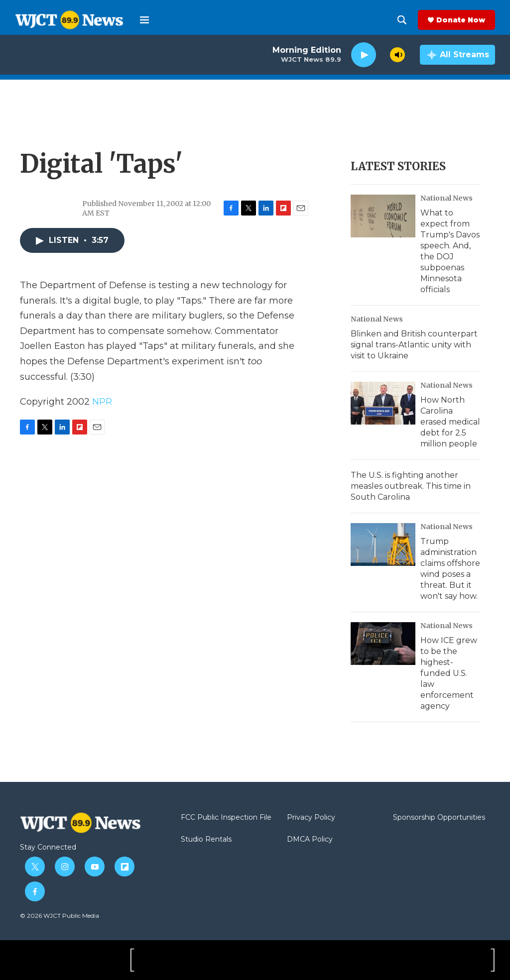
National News (446, 198)
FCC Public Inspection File (226, 818)
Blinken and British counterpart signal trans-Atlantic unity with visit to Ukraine (414, 345)
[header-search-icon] (402, 20)
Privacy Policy (311, 818)
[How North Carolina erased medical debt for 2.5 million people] (383, 403)
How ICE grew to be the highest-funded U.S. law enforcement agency (449, 673)
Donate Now (461, 20)
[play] (364, 55)
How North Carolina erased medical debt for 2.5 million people (450, 422)
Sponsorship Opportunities (439, 818)
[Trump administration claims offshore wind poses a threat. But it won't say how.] (383, 544)
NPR (102, 402)
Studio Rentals (206, 840)
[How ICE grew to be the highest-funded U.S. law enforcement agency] (383, 644)
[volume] (397, 55)
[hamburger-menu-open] (144, 20)
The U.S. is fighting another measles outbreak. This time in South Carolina (411, 486)
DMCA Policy (310, 840)
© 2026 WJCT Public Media (60, 916)
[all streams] (457, 55)
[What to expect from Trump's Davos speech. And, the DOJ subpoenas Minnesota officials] (383, 216)
